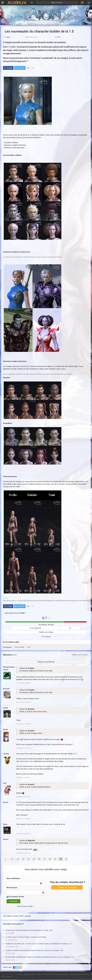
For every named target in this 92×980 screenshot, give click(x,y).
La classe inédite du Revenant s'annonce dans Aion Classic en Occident (32, 950)
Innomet (6, 689)
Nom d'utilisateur (13, 878)
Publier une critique (46, 632)
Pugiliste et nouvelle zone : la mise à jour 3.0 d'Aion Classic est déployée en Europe (37, 944)
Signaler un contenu (77, 974)
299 (58, 37)
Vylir (5, 783)
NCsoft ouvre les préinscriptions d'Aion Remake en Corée (27, 930)
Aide (86, 974)
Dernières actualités (12, 924)
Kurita (5, 708)
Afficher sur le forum (80, 655)
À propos (20, 974)
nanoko (6, 754)
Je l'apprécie (36, 628)
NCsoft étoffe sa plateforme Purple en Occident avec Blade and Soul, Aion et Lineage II (38, 957)
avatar (63, 369)
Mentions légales (30, 974)
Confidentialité (47, 974)
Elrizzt (5, 729)
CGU (39, 974)
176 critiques (46, 637)
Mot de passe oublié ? (26, 906)
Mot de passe (12, 888)
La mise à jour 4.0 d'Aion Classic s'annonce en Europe (26, 937)
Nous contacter (6, 977)
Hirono (6, 802)
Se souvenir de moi (16, 897)
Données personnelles (61, 974)
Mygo (8, 37)
